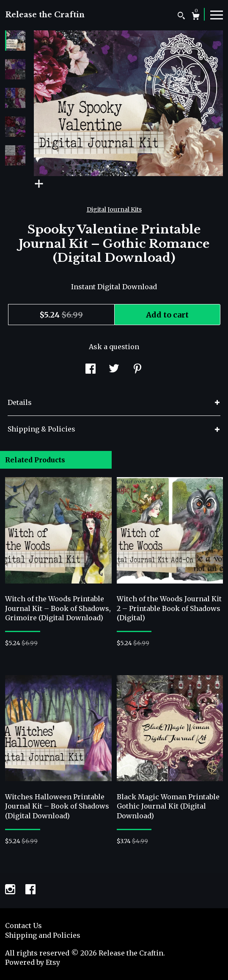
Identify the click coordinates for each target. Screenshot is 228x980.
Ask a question (114, 347)
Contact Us (23, 926)
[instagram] (11, 890)
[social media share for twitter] (114, 370)
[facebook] (30, 890)
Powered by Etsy (33, 962)
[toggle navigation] (217, 14)
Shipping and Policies (43, 935)
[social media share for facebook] (91, 370)
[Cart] (196, 17)
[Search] (181, 17)
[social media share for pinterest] (137, 370)
